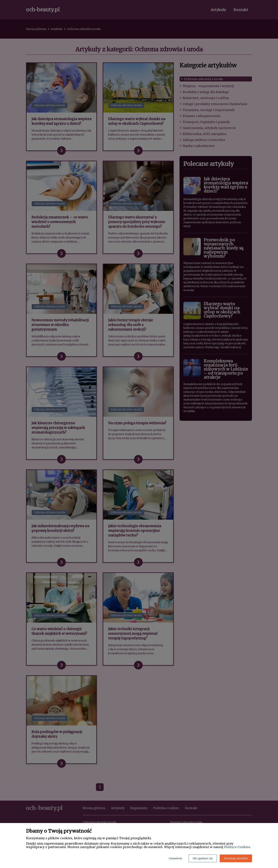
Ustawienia (175, 858)
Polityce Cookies (237, 847)
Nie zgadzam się (203, 858)
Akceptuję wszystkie (236, 858)
